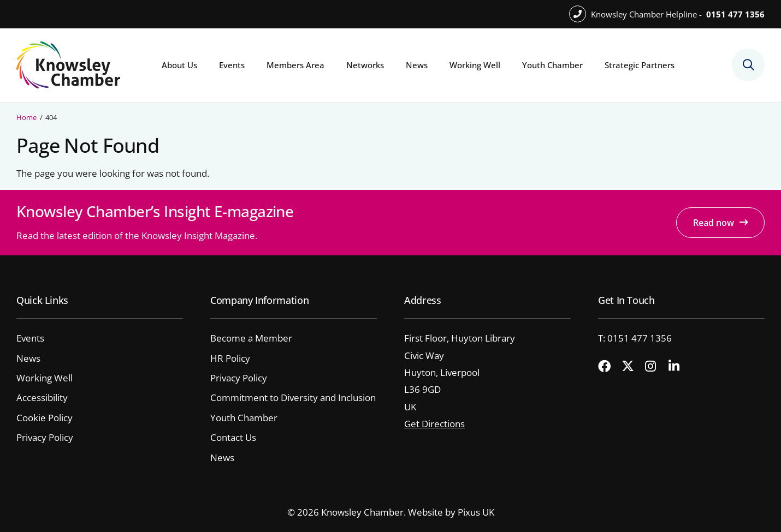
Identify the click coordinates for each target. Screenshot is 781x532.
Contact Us (233, 437)
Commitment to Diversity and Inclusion (293, 397)
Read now (714, 223)
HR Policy (230, 358)
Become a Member (251, 338)
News (417, 65)
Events (232, 65)
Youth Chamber (552, 65)
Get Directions (434, 424)
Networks (365, 65)
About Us (179, 65)
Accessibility (42, 397)
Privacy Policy (45, 437)
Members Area (295, 65)
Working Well (475, 65)
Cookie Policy (45, 418)
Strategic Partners (640, 65)
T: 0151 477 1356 (635, 338)
